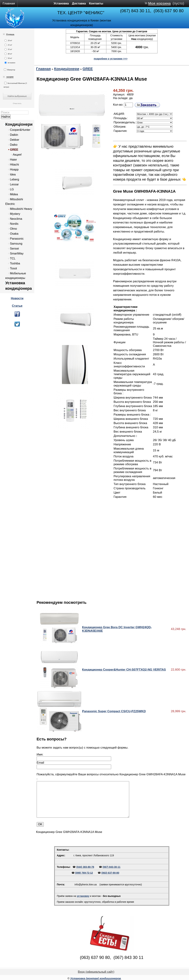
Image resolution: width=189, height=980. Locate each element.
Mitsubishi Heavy (21, 209)
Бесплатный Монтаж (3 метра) (15, 85)
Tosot (13, 268)
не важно (10, 63)
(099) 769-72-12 (84, 873)
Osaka (14, 234)
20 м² (8, 40)
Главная (9, 3)
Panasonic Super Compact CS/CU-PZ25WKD (114, 711)
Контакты (96, 3)
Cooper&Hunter (20, 130)
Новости (17, 298)
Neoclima (16, 219)
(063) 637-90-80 (110, 873)
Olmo (13, 229)
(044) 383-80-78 (85, 867)
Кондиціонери (19, 124)
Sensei (14, 249)
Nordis (14, 224)
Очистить (17, 103)
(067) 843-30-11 (111, 867)
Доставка (79, 3)
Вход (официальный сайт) (96, 972)
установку (83, 896)
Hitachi (14, 165)
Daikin (14, 135)
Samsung (16, 244)
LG (12, 189)
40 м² (8, 54)
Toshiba (15, 263)
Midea (14, 194)
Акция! (17, 155)
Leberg (15, 179)
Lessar (14, 184)
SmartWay (17, 254)
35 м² (8, 49)
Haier (13, 160)
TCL (13, 258)
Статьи (17, 306)
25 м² (8, 45)
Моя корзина (159, 3)
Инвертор (10, 70)
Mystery (15, 214)
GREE (14, 150)
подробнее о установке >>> (111, 59)
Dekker (15, 140)
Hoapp (14, 170)
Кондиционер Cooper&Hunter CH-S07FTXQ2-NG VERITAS (124, 670)
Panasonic (17, 239)
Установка (61, 3)
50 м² (8, 58)
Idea (13, 174)
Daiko (14, 145)
